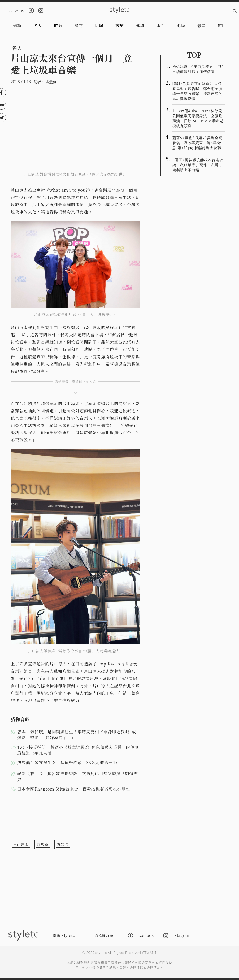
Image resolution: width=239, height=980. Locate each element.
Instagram (177, 936)
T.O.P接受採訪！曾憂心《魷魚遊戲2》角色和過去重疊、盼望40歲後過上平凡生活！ (78, 750)
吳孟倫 (51, 82)
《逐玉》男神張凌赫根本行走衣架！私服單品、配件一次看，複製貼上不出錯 (198, 165)
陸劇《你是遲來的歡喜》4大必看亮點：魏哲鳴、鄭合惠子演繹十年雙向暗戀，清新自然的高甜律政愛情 (197, 91)
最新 (17, 25)
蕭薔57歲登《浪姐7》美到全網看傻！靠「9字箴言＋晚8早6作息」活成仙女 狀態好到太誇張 (198, 143)
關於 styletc (64, 935)
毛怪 (181, 25)
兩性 (160, 25)
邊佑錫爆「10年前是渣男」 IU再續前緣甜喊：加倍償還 (198, 69)
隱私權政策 (104, 935)
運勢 (140, 25)
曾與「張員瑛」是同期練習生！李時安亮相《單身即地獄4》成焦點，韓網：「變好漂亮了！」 (77, 734)
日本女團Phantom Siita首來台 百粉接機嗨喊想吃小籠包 (74, 789)
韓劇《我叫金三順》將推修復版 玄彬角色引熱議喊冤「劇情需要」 (78, 776)
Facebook (141, 936)
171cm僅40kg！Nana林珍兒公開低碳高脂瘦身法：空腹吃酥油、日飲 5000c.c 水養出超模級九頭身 (198, 118)
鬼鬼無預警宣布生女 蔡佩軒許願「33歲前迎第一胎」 (69, 762)
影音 (201, 25)
